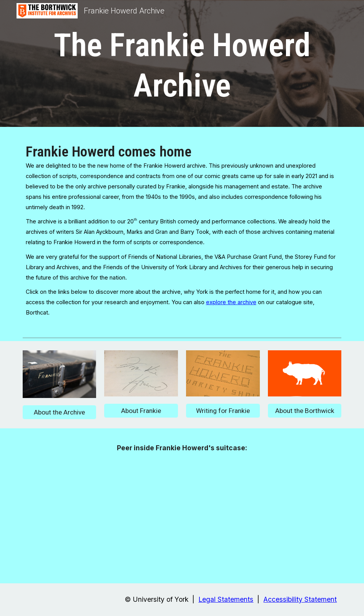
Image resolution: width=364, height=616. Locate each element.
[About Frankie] (141, 411)
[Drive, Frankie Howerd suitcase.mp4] (182, 516)
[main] (182, 65)
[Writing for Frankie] (223, 411)
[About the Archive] (60, 412)
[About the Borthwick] (305, 411)
